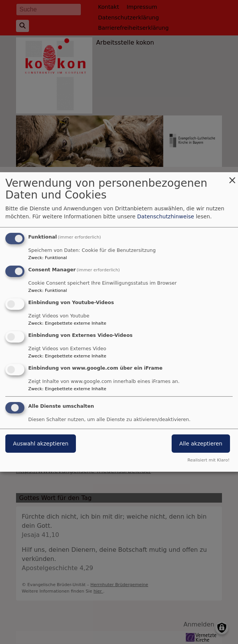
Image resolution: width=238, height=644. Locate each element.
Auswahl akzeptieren (41, 444)
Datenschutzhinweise (166, 216)
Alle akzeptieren (201, 444)
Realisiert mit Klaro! (208, 460)
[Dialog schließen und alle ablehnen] (232, 177)
